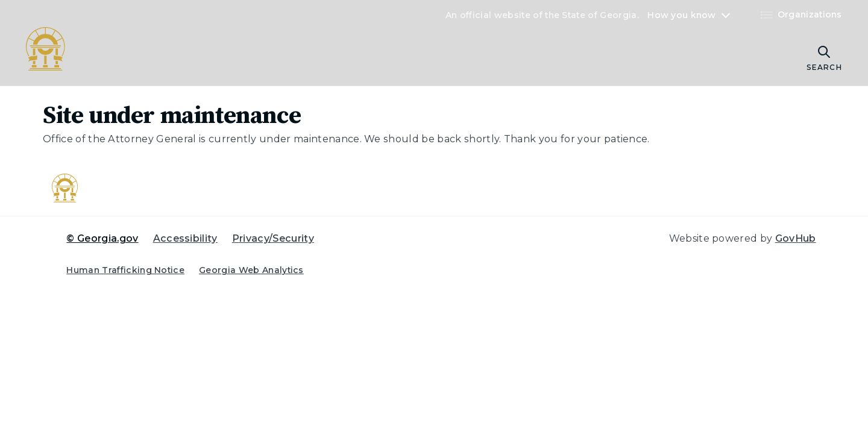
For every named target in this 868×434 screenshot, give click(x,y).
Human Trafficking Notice (125, 270)
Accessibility (185, 238)
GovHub (796, 238)
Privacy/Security (273, 238)
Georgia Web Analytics (251, 270)
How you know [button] (681, 15)
